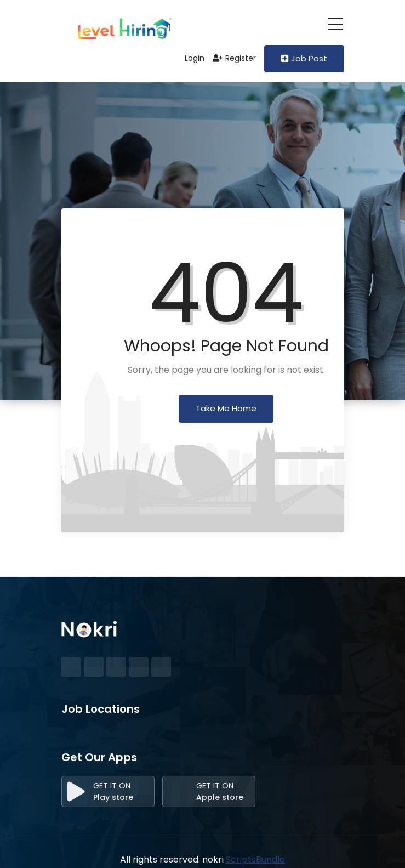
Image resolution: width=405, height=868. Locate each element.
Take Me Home (226, 408)
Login (189, 58)
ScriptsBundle (255, 860)
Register (234, 58)
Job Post (304, 58)
